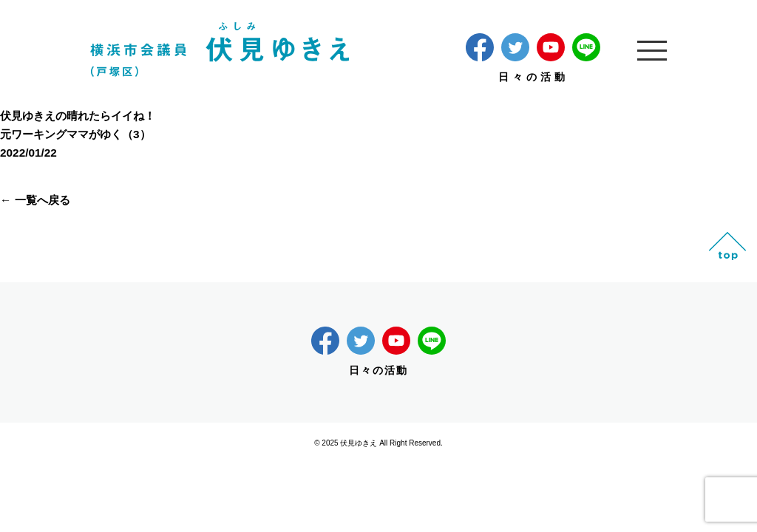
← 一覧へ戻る (35, 200)
